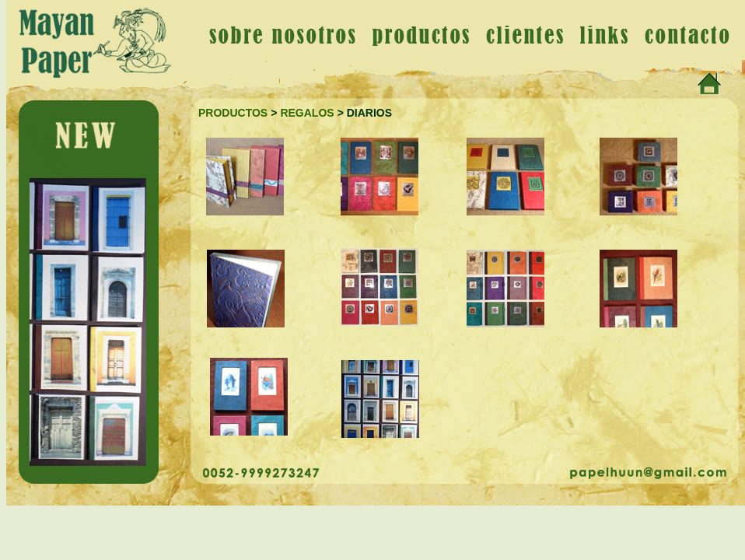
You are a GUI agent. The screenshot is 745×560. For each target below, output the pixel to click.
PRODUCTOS (233, 113)
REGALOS (307, 113)
